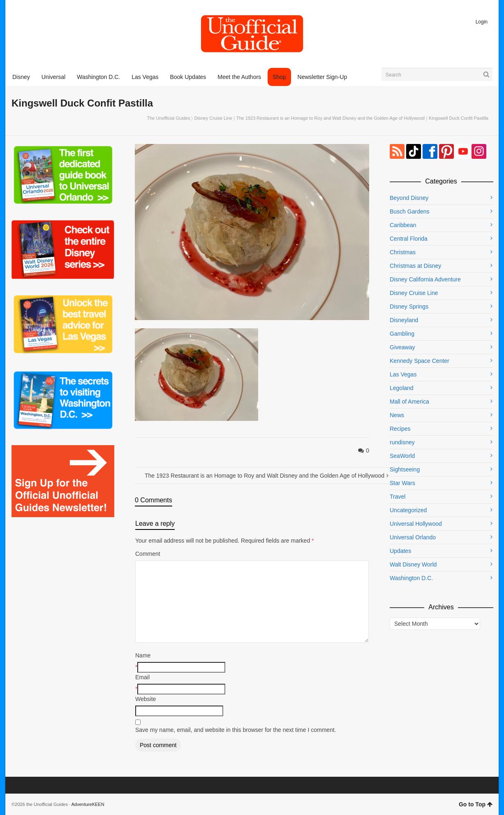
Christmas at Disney (415, 266)
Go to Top (476, 804)
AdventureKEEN (88, 804)
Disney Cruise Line (213, 118)
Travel (398, 497)
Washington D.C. (411, 578)
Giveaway (402, 347)
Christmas (403, 252)
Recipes (400, 429)
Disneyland (404, 320)
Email (142, 677)
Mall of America (409, 402)
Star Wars (402, 483)
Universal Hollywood (416, 524)
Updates (400, 551)
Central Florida (409, 239)
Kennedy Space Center (420, 361)
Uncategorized (408, 510)
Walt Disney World (413, 564)
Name (143, 655)
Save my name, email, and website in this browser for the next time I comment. (236, 730)
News (397, 415)
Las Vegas (403, 374)
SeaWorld (402, 456)
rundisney (402, 442)
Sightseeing (405, 469)
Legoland (402, 388)
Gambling (402, 334)
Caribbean (403, 225)
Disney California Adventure (425, 279)
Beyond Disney (409, 198)
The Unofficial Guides (168, 118)
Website (146, 699)
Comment (148, 554)
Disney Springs (409, 306)
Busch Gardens (410, 211)
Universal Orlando (413, 537)
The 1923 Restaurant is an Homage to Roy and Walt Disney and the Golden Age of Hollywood (331, 118)
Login (482, 22)
